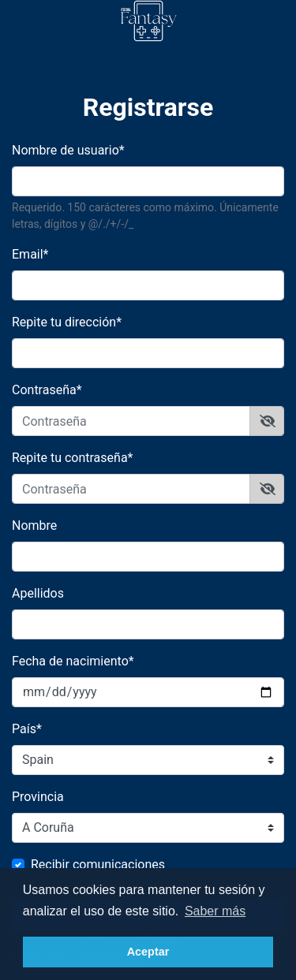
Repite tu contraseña (72, 458)
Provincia (38, 797)
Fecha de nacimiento (73, 661)
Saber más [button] (215, 911)
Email (30, 254)
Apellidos (38, 593)
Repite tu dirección (67, 322)
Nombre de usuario (68, 150)
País (27, 729)
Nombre (34, 525)
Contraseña (47, 390)
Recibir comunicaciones (98, 864)
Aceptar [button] (148, 952)
